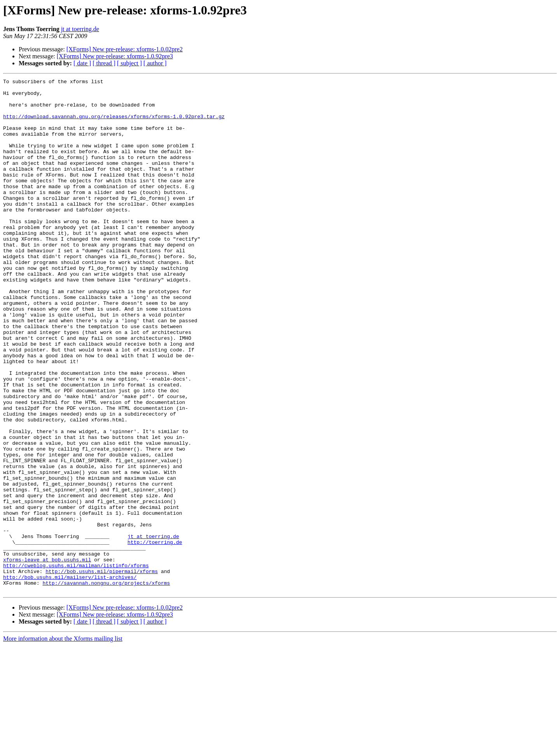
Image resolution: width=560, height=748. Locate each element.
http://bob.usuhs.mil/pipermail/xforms (102, 670)
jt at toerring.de (80, 29)
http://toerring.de (155, 635)
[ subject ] (129, 63)
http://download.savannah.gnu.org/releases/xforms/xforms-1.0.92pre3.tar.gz (114, 124)
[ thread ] (104, 63)
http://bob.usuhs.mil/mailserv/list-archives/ (70, 677)
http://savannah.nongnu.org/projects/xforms (106, 684)
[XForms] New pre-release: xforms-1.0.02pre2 (125, 49)
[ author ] (155, 63)
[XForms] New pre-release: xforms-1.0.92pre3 (115, 56)
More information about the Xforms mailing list (63, 741)
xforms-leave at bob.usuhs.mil (47, 656)
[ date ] (82, 63)
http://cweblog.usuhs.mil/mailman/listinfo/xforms (76, 663)
